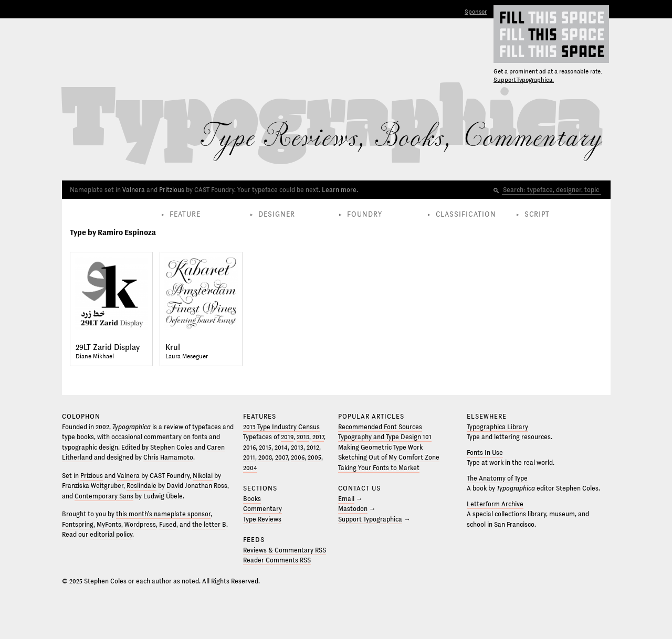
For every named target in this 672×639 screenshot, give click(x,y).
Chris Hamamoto (168, 457)
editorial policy (111, 535)
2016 (249, 448)
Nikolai (203, 476)
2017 (318, 437)
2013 (297, 448)
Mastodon (353, 509)
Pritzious (172, 190)
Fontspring (78, 525)
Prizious (92, 476)
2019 (287, 437)
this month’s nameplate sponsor (163, 514)
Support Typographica (370, 519)
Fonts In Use (485, 453)
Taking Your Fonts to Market (379, 468)
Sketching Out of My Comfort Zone (389, 457)
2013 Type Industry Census (281, 427)
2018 (303, 437)
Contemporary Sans (104, 496)
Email (346, 499)
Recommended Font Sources (380, 427)
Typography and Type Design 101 (385, 437)
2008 (265, 457)
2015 (265, 448)
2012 (313, 448)
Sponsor (476, 12)
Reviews (311, 138)
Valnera (134, 190)
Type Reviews (262, 519)
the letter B (209, 525)
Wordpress (140, 525)
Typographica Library (497, 427)
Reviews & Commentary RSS (285, 550)
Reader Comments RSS (277, 560)
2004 (250, 468)
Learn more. (340, 190)
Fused (168, 525)
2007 (281, 457)
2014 (281, 448)
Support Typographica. (524, 80)
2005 (314, 457)
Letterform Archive (495, 504)
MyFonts (109, 525)
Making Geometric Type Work (380, 448)
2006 (298, 457)
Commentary (532, 138)
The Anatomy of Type (497, 478)
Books (409, 138)
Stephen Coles (171, 448)
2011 (249, 457)
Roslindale (141, 486)
